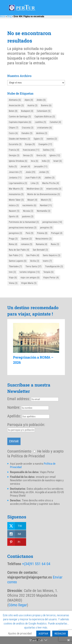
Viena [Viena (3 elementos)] (13, 283)
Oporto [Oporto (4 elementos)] (14, 217)
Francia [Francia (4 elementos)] (14, 150)
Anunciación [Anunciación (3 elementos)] (16, 105)
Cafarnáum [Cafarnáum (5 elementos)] (44, 111)
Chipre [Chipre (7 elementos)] (14, 128)
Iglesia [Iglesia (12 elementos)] (55, 155)
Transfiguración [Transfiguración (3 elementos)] (54, 266)
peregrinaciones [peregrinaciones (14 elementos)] (52, 222)
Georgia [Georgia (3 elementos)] (14, 155)
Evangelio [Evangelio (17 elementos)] (45, 144)
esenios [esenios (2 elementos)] (52, 139)
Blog (9, 16)
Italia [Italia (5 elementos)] (13, 167)
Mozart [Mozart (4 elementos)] (32, 200)
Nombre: (14, 407)
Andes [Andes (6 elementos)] (41, 100)
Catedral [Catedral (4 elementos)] (55, 122)
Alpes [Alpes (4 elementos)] (29, 100)
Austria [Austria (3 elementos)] (32, 105)
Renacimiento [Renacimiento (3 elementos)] (44, 239)
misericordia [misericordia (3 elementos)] (54, 189)
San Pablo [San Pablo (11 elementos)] (16, 255)
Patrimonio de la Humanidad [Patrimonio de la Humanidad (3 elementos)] (24, 222)
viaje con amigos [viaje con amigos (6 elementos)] (30, 278)
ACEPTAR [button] (43, 634)
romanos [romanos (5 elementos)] (27, 244)
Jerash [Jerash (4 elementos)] (25, 167)
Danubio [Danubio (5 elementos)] (27, 133)
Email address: (19, 399)
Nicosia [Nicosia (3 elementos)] (28, 211)
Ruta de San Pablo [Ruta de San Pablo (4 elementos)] (19, 250)
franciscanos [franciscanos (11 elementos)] (31, 150)
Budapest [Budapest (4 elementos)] (27, 111)
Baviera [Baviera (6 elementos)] (46, 105)
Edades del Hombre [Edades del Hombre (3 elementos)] (19, 139)
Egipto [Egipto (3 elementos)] (38, 139)
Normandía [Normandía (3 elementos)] (44, 211)
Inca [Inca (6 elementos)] (35, 161)
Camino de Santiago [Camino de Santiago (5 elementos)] (20, 117)
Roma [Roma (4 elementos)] (13, 244)
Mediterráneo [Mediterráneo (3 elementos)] (35, 189)
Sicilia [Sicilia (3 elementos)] (35, 261)
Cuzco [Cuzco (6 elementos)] (13, 133)
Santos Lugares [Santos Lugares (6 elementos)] (18, 261)
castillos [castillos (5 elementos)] (41, 122)
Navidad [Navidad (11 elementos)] (46, 205)
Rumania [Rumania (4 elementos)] (42, 244)
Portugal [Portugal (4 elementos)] (57, 233)
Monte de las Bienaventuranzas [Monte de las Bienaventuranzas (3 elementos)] (44, 194)
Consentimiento (19, 451)
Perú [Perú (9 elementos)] (30, 233)
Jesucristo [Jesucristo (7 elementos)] (15, 172)
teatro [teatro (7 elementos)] (47, 261)
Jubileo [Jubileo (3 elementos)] (49, 178)
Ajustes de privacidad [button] (20, 633)
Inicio (3, 16)
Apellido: (14, 416)
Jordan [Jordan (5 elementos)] (44, 172)
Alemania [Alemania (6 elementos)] (15, 100)
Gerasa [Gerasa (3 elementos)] (28, 155)
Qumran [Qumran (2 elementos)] (27, 239)
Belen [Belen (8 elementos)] (13, 111)
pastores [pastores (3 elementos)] (28, 217)
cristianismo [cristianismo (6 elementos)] (44, 128)
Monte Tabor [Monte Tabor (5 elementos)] (16, 200)
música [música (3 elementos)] (14, 205)
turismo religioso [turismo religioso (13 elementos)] (30, 272)
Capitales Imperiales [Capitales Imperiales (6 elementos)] (20, 122)
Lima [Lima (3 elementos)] (35, 183)
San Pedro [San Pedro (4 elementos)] (33, 255)
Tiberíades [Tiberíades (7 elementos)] (15, 266)
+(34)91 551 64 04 (36, 564)
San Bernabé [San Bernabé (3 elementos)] (40, 250)
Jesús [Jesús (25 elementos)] (30, 172)
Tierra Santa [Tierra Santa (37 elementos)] (34, 266)
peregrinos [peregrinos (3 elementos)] (15, 233)
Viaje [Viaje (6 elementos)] (13, 278)
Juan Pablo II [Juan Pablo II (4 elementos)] (33, 178)
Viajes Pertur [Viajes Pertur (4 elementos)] (51, 278)
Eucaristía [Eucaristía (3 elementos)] (15, 144)
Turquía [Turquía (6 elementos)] (48, 272)
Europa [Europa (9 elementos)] (30, 144)
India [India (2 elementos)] (46, 161)
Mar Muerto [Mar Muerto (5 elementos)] (16, 189)
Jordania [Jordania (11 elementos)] (15, 178)
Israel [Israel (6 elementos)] (58, 161)
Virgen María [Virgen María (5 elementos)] (29, 283)
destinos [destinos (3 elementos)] (42, 133)
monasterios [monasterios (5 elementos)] (16, 194)
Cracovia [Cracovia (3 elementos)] (28, 128)
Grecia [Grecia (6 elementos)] (41, 155)
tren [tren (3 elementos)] (12, 272)
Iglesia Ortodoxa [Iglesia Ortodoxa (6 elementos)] (18, 161)
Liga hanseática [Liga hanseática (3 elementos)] (18, 183)
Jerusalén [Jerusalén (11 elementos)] (41, 167)
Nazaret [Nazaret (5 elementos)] (14, 211)
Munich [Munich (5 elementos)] (46, 200)
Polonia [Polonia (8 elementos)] (42, 233)
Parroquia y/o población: (26, 425)
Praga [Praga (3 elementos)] (13, 239)
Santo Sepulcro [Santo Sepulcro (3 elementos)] (52, 255)
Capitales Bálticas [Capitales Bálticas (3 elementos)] (45, 117)
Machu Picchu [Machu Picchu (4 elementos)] (51, 183)
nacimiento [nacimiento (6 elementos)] (29, 205)
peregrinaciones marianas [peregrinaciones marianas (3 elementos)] (23, 228)
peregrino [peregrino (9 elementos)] (46, 228)
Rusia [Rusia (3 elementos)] (55, 244)
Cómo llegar (18, 605)
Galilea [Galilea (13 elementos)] (48, 150)
